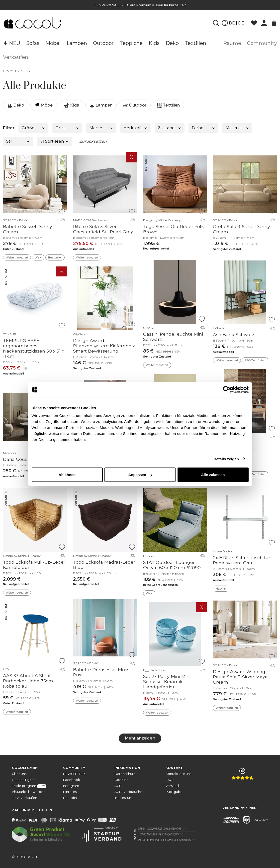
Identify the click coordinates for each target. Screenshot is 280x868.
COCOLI (9, 71)
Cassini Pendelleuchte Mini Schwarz (173, 337)
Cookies (121, 780)
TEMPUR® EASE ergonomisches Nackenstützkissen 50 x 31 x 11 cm (34, 348)
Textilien (168, 105)
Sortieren (55, 141)
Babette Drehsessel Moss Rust (101, 672)
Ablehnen (67, 475)
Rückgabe (174, 792)
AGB (118, 786)
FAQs (170, 780)
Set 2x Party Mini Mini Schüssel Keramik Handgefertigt (167, 682)
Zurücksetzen (93, 141)
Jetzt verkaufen (25, 798)
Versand (172, 786)
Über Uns (19, 774)
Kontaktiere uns (178, 774)
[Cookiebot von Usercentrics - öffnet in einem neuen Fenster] (227, 389)
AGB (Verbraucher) (130, 792)
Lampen (101, 105)
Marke (101, 128)
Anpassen (140, 475)
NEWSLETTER (74, 774)
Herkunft (136, 128)
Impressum (123, 798)
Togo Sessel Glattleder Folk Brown (174, 229)
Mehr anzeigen (140, 738)
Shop (26, 71)
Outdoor (135, 105)
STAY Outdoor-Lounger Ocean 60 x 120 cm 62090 (172, 565)
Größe (34, 128)
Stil (18, 141)
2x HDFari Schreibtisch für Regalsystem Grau (242, 560)
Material (237, 128)
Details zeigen (226, 459)
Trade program (29, 786)
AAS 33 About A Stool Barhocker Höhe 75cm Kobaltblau (28, 681)
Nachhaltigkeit (24, 780)
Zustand (170, 128)
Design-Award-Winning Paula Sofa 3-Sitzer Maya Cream (240, 677)
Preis (67, 128)
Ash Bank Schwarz (234, 334)
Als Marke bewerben (29, 792)
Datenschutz (125, 774)
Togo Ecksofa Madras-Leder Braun (104, 565)
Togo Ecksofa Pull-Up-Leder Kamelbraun (34, 565)
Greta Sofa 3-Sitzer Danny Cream (241, 229)
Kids (72, 105)
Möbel (44, 105)
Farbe (204, 128)
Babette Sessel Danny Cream (28, 229)
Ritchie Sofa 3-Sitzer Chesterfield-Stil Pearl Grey (103, 229)
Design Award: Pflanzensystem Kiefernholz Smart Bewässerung (104, 346)
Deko (16, 105)
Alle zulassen (213, 475)
